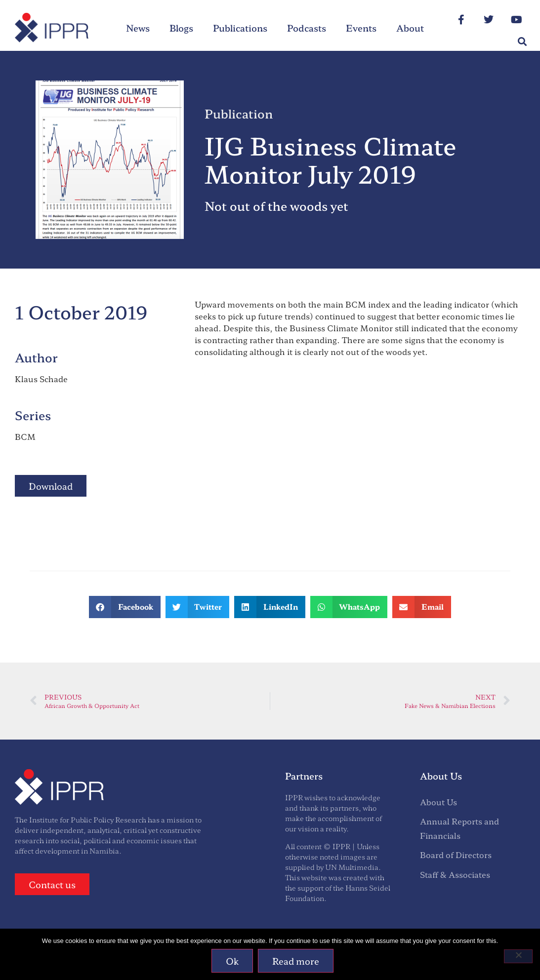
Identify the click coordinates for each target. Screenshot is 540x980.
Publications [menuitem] (240, 28)
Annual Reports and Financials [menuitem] (459, 828)
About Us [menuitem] (438, 802)
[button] (522, 42)
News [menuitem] (138, 28)
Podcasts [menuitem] (307, 28)
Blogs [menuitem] (181, 28)
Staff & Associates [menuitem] (455, 874)
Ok (232, 961)
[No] (518, 956)
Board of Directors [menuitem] (456, 855)
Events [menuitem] (361, 28)
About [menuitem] (410, 28)
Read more (296, 961)
